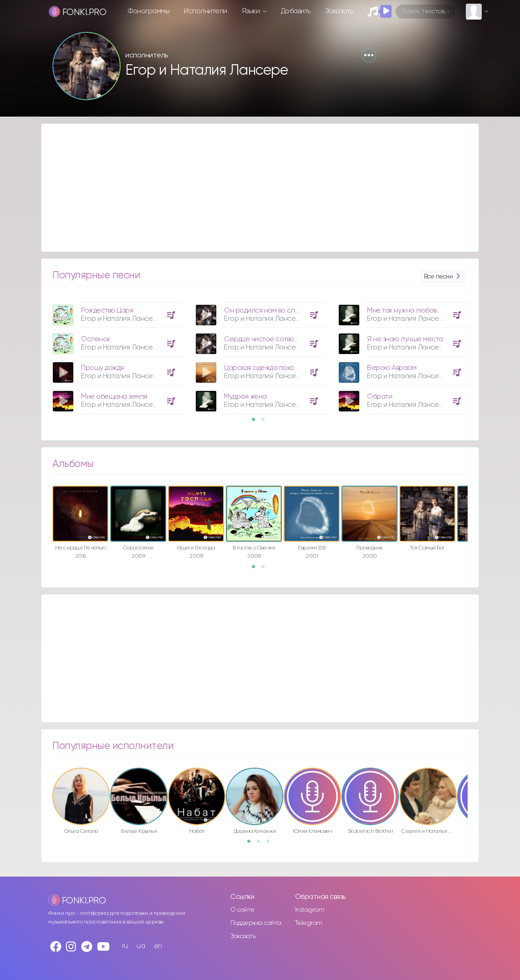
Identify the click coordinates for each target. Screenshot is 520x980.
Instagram (310, 910)
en (158, 946)
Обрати (380, 397)
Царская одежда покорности (271, 368)
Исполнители (206, 11)
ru (125, 946)
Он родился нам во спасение (272, 310)
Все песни (443, 277)
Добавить (296, 11)
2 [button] (266, 422)
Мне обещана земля (114, 397)
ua (141, 946)
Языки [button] (252, 11)
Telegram (309, 923)
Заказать (339, 11)
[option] (117, 354)
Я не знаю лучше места (405, 339)
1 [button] (256, 422)
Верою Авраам (392, 368)
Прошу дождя (102, 368)
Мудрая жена (245, 397)
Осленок (96, 339)
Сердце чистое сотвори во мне (275, 339)
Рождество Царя (107, 310)
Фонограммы (149, 11)
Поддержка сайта (256, 923)
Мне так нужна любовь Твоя (411, 310)
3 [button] (271, 844)
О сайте (242, 910)
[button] (369, 55)
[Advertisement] (260, 188)
